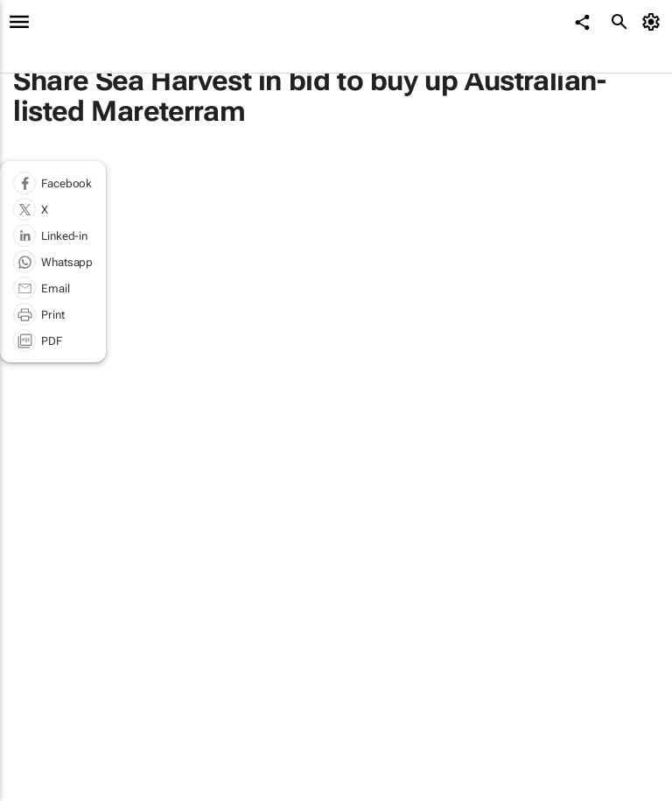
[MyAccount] (654, 22)
